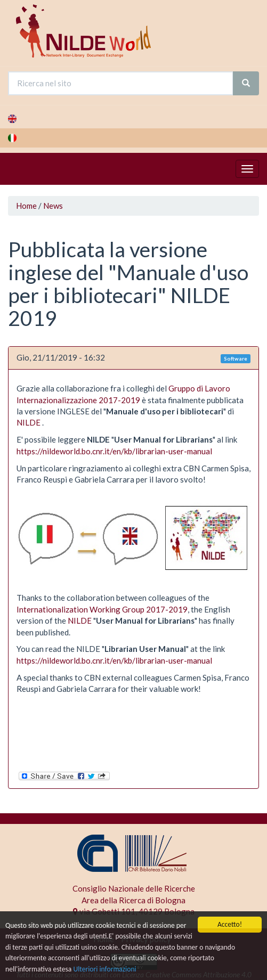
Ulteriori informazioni (104, 969)
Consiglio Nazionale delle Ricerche (134, 888)
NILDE (29, 422)
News (53, 206)
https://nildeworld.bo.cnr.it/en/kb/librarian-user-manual (114, 451)
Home (26, 206)
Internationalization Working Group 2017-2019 (102, 609)
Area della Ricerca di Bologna (133, 900)
